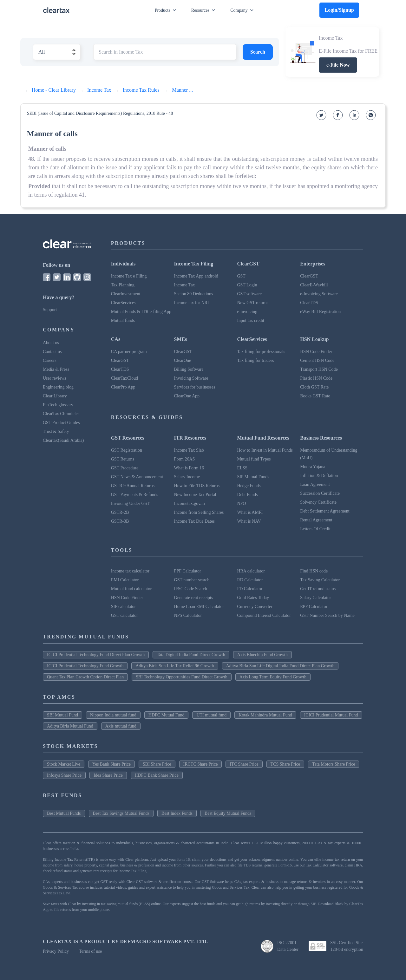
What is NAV (249, 521)
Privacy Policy (56, 951)
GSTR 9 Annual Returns (133, 486)
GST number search (192, 580)
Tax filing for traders (255, 360)
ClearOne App (187, 396)
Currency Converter (255, 607)
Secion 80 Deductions (194, 294)
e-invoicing (247, 312)
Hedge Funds (249, 486)
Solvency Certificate (318, 502)
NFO (241, 503)
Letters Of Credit (315, 529)
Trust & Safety (56, 431)
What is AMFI (250, 512)
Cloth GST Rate (314, 387)
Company (243, 10)
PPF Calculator (188, 571)
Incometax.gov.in (190, 503)
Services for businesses (195, 387)
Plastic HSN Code (316, 378)
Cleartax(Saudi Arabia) (63, 440)
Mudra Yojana (313, 467)
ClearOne (183, 360)
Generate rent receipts (194, 598)
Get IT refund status (318, 589)
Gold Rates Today (253, 598)
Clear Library (55, 396)
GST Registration (127, 450)
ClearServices (123, 303)
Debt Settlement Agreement (325, 511)
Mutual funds (123, 320)
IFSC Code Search (191, 589)
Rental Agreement (316, 520)
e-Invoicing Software (319, 294)
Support (50, 310)
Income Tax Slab (189, 450)
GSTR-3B (120, 521)
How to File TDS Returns (197, 486)
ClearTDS (309, 303)
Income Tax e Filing (129, 276)
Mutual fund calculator (131, 589)
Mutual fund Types (254, 459)
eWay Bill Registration (320, 312)
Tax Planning (123, 285)
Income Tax (185, 285)
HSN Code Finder (316, 352)
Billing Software (189, 369)
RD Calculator (250, 580)
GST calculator (124, 615)
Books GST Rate (315, 396)
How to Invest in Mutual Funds (265, 450)
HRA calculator (251, 571)
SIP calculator (123, 607)
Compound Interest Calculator (264, 615)
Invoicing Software (191, 378)
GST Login (247, 285)
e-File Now (338, 65)
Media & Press (56, 369)
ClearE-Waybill (314, 285)
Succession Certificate (320, 493)
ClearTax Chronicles (61, 414)
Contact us (52, 352)
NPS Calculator (188, 615)
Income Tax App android (196, 276)
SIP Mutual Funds (253, 477)
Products (167, 10)
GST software (249, 294)
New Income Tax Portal (195, 495)
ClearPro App (123, 387)
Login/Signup (339, 10)
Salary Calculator (316, 598)
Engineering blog (58, 387)
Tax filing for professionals (261, 352)
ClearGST (309, 276)
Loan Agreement (315, 484)
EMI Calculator (125, 580)
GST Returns (123, 459)
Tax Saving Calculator (320, 580)
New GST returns (253, 303)
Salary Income (187, 477)
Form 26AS (185, 459)
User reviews (54, 378)
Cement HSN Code (317, 360)
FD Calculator (250, 589)
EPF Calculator (314, 607)
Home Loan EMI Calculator (199, 607)
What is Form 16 (189, 468)
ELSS (242, 468)
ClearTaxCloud (124, 378)
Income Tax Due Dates (194, 521)
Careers (50, 360)
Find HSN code (314, 571)
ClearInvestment (126, 294)
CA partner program (129, 352)
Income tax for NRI (192, 303)
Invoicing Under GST (130, 503)
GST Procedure (125, 468)
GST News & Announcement (137, 477)
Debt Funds (247, 495)
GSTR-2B (120, 512)
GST (241, 276)
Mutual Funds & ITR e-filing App (141, 312)
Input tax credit (251, 320)
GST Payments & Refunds (135, 495)
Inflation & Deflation (319, 476)
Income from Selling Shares (199, 512)
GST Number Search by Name (327, 615)
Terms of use (90, 951)
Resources (205, 10)
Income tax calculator (130, 571)
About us (51, 343)
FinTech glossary (58, 405)
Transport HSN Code (319, 369)
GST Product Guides (61, 423)
